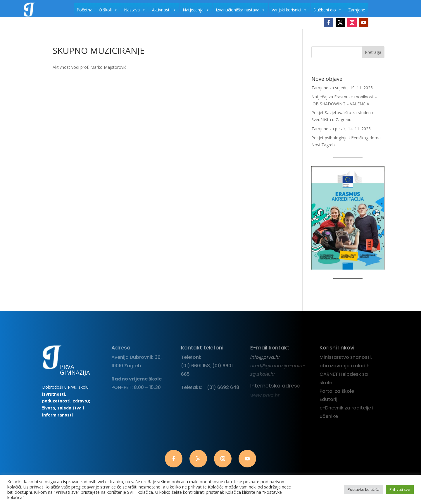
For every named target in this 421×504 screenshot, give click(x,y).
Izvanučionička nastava (240, 10)
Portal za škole (337, 391)
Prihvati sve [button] (400, 489)
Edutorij (328, 399)
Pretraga (373, 52)
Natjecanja (196, 10)
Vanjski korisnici (289, 10)
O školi (108, 10)
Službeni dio (328, 10)
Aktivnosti (164, 10)
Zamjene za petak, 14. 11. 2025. (341, 129)
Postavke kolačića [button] (364, 489)
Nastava (135, 10)
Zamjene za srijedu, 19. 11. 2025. (343, 88)
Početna (84, 10)
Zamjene (357, 10)
